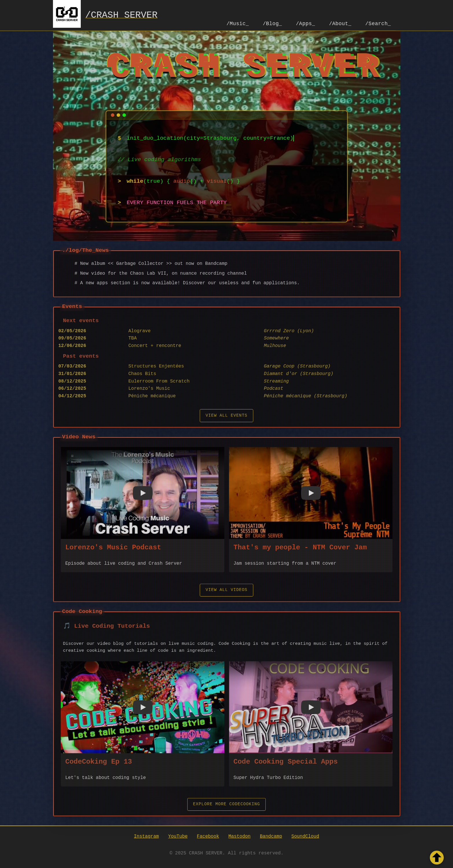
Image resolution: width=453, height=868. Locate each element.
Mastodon (240, 836)
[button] (143, 492)
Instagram (146, 836)
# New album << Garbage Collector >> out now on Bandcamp (151, 263)
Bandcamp (271, 836)
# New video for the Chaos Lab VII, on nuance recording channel (161, 273)
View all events (226, 415)
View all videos (226, 589)
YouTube (178, 836)
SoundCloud (305, 836)
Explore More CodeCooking (226, 804)
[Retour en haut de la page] (437, 858)
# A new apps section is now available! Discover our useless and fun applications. (187, 282)
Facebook (208, 836)
